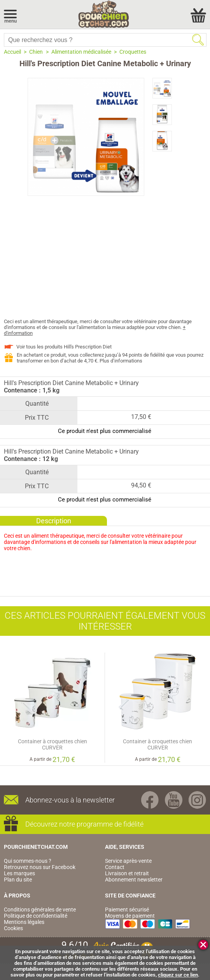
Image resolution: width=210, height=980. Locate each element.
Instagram (197, 800)
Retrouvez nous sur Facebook (40, 867)
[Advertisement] (105, 260)
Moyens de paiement (130, 916)
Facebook (150, 800)
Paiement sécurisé (127, 910)
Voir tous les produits (64, 347)
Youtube (174, 800)
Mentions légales (24, 922)
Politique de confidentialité (36, 916)
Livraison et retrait (127, 873)
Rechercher (198, 40)
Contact (115, 867)
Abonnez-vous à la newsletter (70, 800)
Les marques (19, 873)
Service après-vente (128, 861)
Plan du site (18, 880)
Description (54, 521)
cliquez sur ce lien (178, 975)
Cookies (13, 928)
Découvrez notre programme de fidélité (84, 824)
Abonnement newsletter (134, 880)
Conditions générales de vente (40, 910)
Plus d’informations (121, 361)
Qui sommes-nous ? (28, 861)
